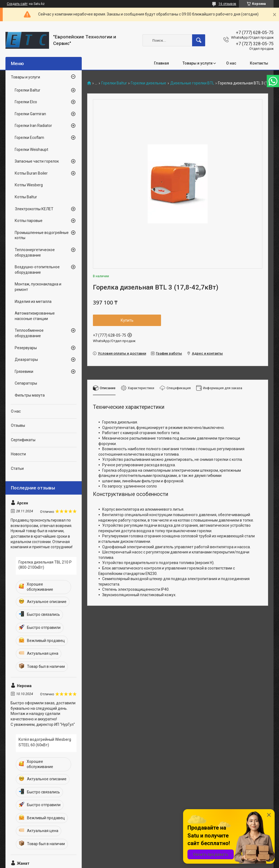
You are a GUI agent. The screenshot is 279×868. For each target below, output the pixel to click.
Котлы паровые (29, 221)
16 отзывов (227, 4)
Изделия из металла (33, 301)
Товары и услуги (198, 63)
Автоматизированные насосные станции (35, 316)
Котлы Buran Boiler (31, 173)
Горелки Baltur (114, 83)
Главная (161, 63)
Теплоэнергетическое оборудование (35, 252)
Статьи (17, 468)
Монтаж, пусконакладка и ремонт (38, 287)
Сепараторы (26, 383)
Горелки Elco (26, 102)
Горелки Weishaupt (31, 150)
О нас (231, 63)
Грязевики (24, 371)
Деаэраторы (26, 360)
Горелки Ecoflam (29, 138)
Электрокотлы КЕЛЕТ (34, 209)
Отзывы (18, 425)
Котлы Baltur (26, 197)
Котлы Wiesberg (29, 185)
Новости (18, 454)
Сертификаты (23, 440)
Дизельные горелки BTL (192, 83)
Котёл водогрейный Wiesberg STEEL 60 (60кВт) (45, 742)
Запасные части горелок (37, 161)
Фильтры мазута (30, 395)
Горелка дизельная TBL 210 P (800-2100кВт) (45, 565)
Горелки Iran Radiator (33, 126)
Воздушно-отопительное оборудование (37, 270)
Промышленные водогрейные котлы (42, 235)
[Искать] (199, 40)
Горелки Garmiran (30, 114)
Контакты (259, 63)
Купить (127, 320)
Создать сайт (17, 4)
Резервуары (26, 348)
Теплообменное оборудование (29, 333)
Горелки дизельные (148, 83)
